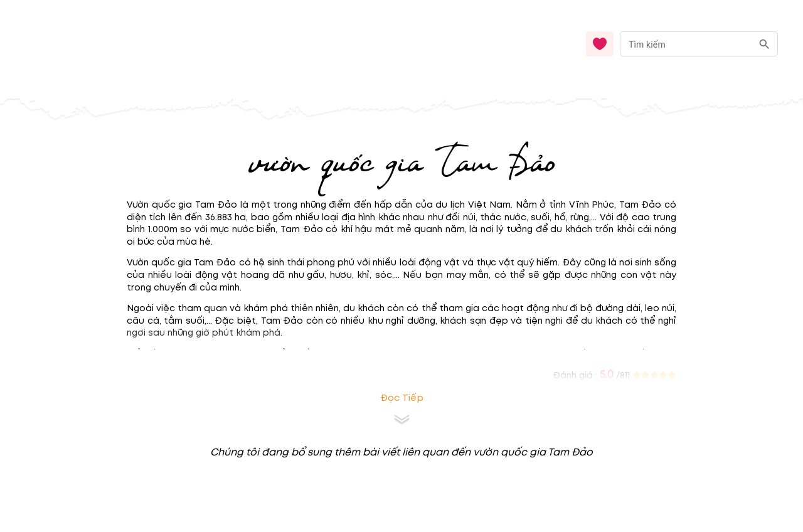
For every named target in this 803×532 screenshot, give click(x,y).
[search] (764, 44)
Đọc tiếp (402, 398)
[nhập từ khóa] (686, 44)
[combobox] (699, 44)
